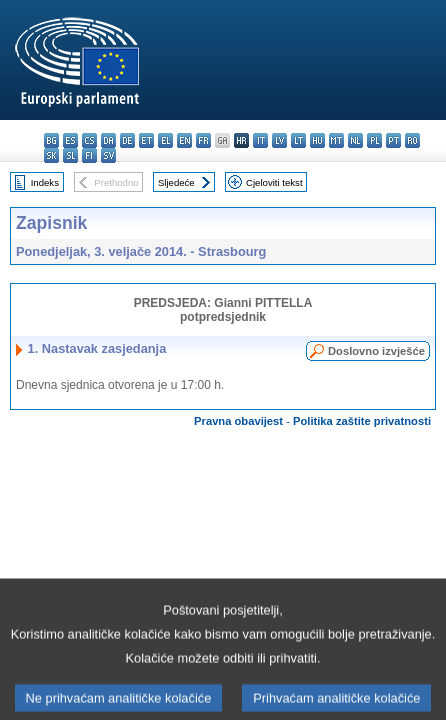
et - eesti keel (146, 140)
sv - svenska (108, 155)
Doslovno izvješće (376, 351)
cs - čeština (89, 140)
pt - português (393, 140)
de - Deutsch (127, 140)
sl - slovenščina (70, 155)
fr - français (203, 140)
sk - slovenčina (51, 155)
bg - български (51, 140)
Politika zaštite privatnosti (362, 421)
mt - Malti (336, 140)
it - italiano (260, 140)
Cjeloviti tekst (274, 182)
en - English (184, 140)
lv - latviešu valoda (279, 140)
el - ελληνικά (165, 140)
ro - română (412, 140)
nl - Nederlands (355, 140)
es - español (70, 140)
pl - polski (374, 140)
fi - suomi (89, 155)
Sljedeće (176, 182)
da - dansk (108, 140)
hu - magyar (317, 140)
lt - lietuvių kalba (298, 140)
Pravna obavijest (238, 421)
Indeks (45, 182)
